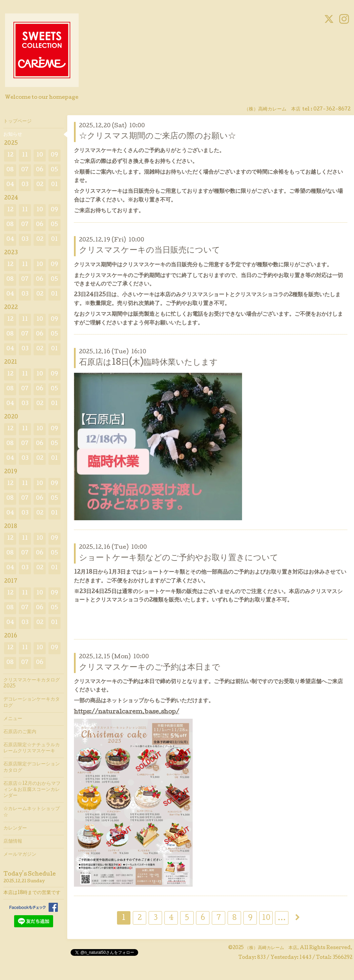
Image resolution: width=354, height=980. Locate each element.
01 (54, 185)
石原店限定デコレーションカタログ (32, 767)
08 (10, 170)
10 (266, 919)
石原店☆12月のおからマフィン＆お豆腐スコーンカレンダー (32, 790)
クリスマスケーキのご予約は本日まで (150, 668)
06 (40, 170)
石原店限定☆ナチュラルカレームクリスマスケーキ (32, 748)
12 (10, 155)
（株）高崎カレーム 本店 (271, 948)
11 (25, 155)
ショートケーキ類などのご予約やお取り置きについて (179, 558)
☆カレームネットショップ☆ (32, 812)
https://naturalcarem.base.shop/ (127, 712)
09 (54, 155)
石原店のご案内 (20, 732)
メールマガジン (20, 855)
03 (25, 185)
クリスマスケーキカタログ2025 (32, 683)
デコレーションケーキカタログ (32, 703)
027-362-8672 (332, 109)
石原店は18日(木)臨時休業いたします (148, 363)
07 (25, 170)
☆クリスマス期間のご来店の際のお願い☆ (158, 137)
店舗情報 (13, 842)
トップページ (17, 122)
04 (10, 185)
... (282, 919)
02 (40, 185)
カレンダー (15, 829)
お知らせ (13, 135)
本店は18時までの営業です (32, 893)
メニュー (13, 719)
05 (54, 170)
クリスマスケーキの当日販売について (150, 251)
